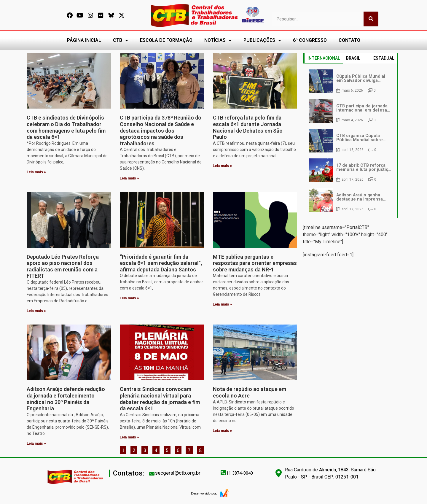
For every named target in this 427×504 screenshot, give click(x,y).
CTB (121, 40)
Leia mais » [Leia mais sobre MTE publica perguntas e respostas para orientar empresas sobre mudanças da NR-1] (223, 304)
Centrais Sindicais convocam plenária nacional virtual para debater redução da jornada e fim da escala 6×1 (160, 399)
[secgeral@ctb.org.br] (152, 473)
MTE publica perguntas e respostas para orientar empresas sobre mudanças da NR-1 (255, 263)
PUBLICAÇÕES (262, 40)
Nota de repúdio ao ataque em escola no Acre (250, 392)
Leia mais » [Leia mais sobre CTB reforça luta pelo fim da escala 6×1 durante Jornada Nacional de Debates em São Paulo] (223, 166)
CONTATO (349, 40)
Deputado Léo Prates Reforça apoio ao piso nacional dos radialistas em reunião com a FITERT (63, 266)
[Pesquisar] (371, 19)
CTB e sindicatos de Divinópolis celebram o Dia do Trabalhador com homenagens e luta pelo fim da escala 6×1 (66, 127)
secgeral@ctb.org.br (178, 473)
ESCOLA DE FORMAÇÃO (166, 40)
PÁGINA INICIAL (84, 40)
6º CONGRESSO (310, 40)
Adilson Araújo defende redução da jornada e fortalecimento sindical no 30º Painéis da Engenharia (66, 399)
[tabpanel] (350, 141)
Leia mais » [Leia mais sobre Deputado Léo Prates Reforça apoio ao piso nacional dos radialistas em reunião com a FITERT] (36, 311)
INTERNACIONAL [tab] (324, 58)
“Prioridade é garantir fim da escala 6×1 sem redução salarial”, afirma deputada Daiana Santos (161, 263)
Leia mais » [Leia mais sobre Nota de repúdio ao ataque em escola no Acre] (223, 431)
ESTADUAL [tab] (384, 58)
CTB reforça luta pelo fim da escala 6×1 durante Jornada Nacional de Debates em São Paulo (248, 127)
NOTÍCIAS (218, 40)
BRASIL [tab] (353, 58)
